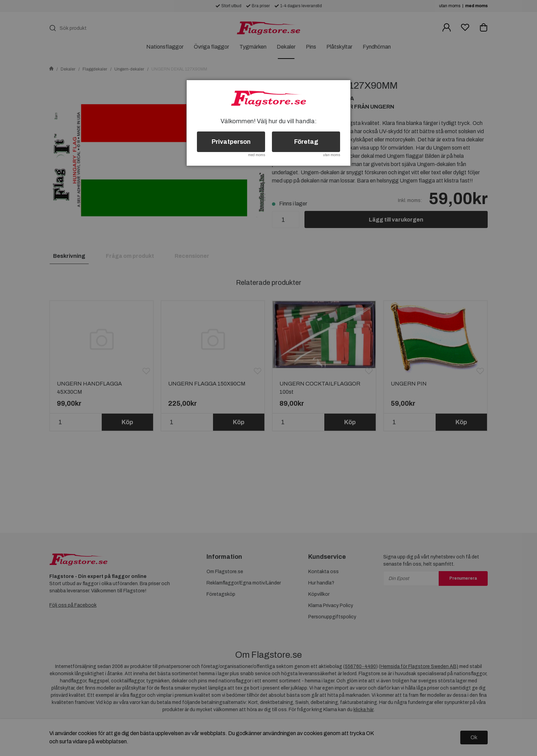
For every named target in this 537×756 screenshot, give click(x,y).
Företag (306, 142)
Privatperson (231, 142)
